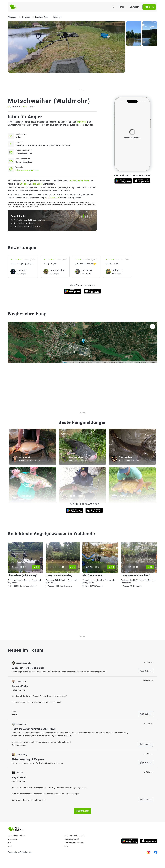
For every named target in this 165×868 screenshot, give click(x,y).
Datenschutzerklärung (17, 836)
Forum (122, 7)
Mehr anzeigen (82, 811)
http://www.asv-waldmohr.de (27, 170)
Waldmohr (81, 122)
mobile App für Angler (79, 181)
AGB (10, 843)
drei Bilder (38, 184)
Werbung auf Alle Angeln (74, 836)
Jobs (10, 846)
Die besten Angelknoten (74, 843)
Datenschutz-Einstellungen (20, 852)
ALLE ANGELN (53, 198)
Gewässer (134, 7)
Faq (66, 846)
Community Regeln (72, 839)
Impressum (12, 839)
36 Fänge (24, 184)
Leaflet (65, 362)
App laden (149, 7)
